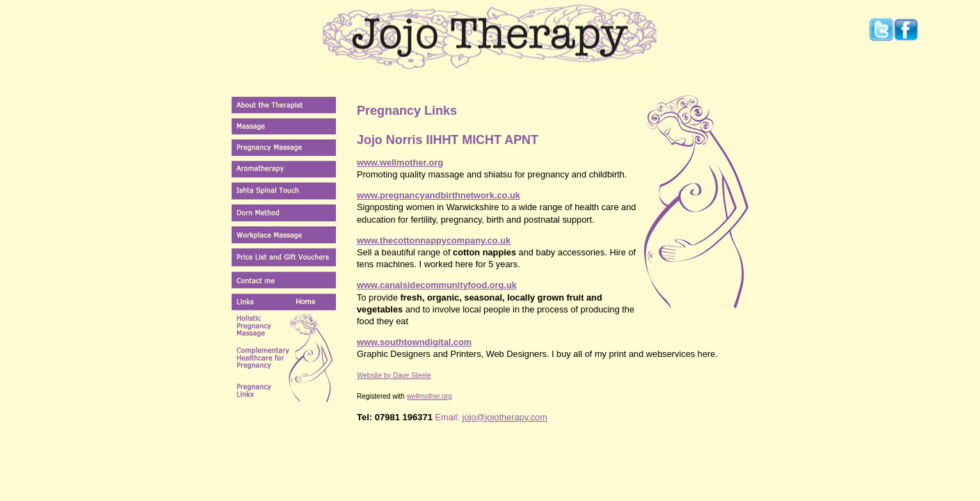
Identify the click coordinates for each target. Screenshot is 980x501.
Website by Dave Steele (394, 375)
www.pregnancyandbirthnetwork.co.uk (439, 195)
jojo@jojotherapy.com (505, 417)
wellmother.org (429, 396)
